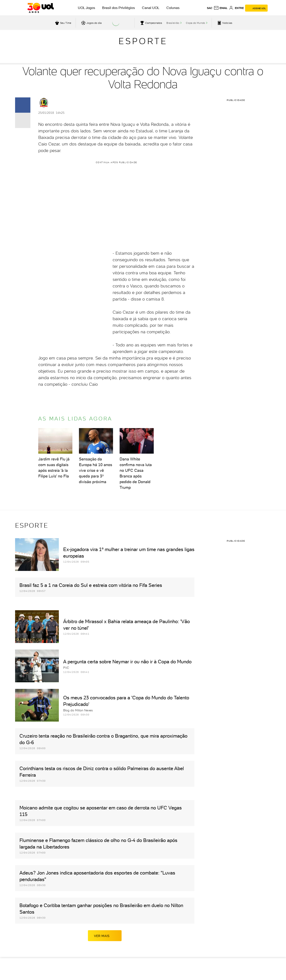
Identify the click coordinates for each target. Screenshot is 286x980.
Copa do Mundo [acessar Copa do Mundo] (195, 23)
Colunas (173, 8)
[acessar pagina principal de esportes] (224, 23)
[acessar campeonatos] (151, 23)
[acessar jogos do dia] (91, 23)
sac (210, 8)
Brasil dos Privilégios (119, 8)
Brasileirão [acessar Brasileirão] (173, 23)
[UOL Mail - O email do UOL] (221, 8)
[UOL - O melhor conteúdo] (41, 8)
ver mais (105, 936)
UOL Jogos (86, 8)
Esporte (143, 41)
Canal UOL (151, 8)
